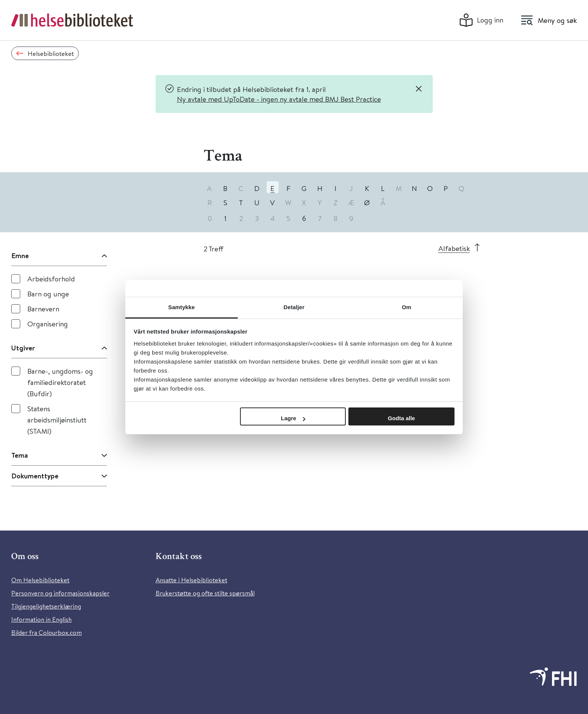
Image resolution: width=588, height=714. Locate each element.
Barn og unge (48, 294)
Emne (20, 256)
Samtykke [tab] (182, 307)
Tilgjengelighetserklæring (46, 606)
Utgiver (23, 348)
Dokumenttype (35, 476)
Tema (19, 455)
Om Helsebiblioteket (40, 580)
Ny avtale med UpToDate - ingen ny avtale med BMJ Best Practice (279, 99)
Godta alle (401, 418)
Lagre (293, 418)
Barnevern (43, 309)
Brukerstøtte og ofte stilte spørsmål (205, 593)
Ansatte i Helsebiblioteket (191, 580)
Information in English (41, 619)
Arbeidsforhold (51, 279)
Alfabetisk (454, 248)
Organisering (48, 324)
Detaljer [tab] (294, 307)
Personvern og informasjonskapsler (60, 593)
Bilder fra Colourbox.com (46, 632)
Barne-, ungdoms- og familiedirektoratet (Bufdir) (60, 382)
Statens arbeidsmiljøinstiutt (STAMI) (57, 420)
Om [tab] (406, 307)
